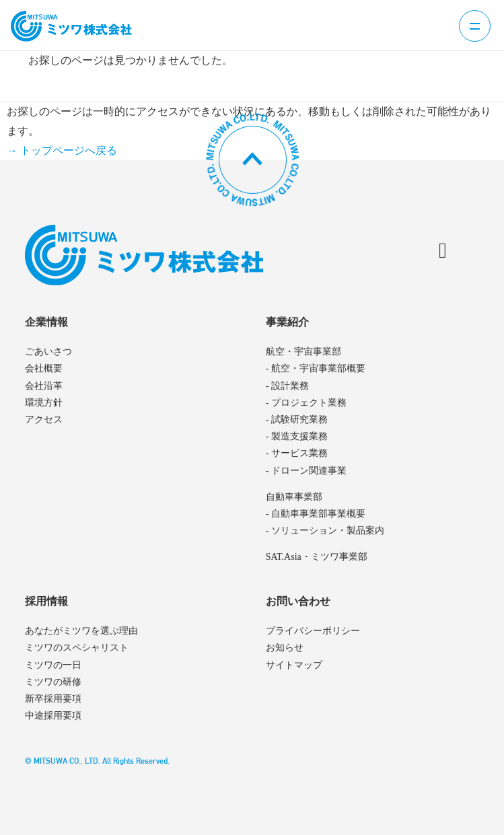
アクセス (44, 420)
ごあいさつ (48, 352)
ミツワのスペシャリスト (77, 648)
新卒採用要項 (53, 699)
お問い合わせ (298, 601)
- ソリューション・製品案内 (325, 531)
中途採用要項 (53, 716)
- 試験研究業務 (297, 420)
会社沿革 (44, 386)
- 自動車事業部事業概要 (316, 514)
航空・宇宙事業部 (303, 352)
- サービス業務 (297, 453)
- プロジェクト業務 (306, 403)
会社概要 (44, 368)
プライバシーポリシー (313, 631)
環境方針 (44, 403)
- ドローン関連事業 (306, 471)
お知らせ (285, 648)
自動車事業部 (294, 497)
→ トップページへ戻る (62, 150)
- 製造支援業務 (297, 436)
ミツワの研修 (53, 682)
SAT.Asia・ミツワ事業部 (317, 557)
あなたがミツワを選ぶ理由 (81, 631)
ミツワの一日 (53, 665)
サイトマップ (294, 665)
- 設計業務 (287, 386)
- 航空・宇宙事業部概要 (316, 368)
